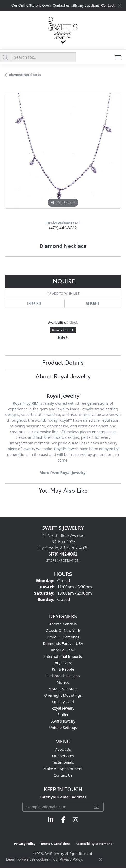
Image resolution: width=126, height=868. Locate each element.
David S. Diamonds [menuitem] (63, 637)
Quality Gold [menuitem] (63, 702)
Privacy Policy (25, 844)
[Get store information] (63, 561)
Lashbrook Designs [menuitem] (63, 676)
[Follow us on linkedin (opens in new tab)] (51, 820)
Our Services (63, 756)
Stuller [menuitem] (63, 715)
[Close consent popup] (100, 860)
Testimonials (63, 762)
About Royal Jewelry (63, 376)
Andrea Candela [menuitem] (63, 624)
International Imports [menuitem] (63, 656)
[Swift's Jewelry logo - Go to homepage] (63, 30)
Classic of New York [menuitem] (63, 630)
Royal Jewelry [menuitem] (63, 708)
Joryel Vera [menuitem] (63, 663)
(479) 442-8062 (63, 228)
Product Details (63, 362)
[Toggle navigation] (118, 57)
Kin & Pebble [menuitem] (63, 669)
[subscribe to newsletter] (97, 807)
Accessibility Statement (94, 844)
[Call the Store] (63, 554)
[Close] (120, 6)
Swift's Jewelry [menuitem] (63, 721)
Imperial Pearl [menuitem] (63, 650)
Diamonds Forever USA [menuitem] (63, 643)
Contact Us (63, 775)
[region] (63, 151)
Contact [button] (108, 5)
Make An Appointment (63, 769)
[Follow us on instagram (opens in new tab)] (76, 820)
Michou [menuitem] (63, 682)
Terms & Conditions (56, 844)
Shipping (34, 304)
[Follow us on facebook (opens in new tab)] (63, 820)
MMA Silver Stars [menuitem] (63, 689)
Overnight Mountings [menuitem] (63, 695)
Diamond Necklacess (25, 75)
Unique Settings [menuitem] (63, 728)
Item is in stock (63, 330)
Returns (93, 304)
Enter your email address (63, 797)
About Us (63, 749)
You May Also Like (63, 490)
